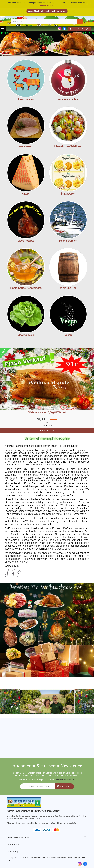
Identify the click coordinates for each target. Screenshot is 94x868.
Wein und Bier (68, 288)
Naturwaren (68, 194)
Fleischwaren (26, 99)
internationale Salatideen (68, 146)
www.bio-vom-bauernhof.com (34, 858)
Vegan (68, 335)
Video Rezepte (26, 241)
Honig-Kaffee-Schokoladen (26, 288)
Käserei (26, 194)
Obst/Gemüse (26, 335)
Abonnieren (65, 786)
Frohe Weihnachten (68, 99)
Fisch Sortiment (68, 241)
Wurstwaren (26, 146)
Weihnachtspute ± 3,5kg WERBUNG (47, 413)
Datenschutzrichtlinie (65, 780)
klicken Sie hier (47, 5)
